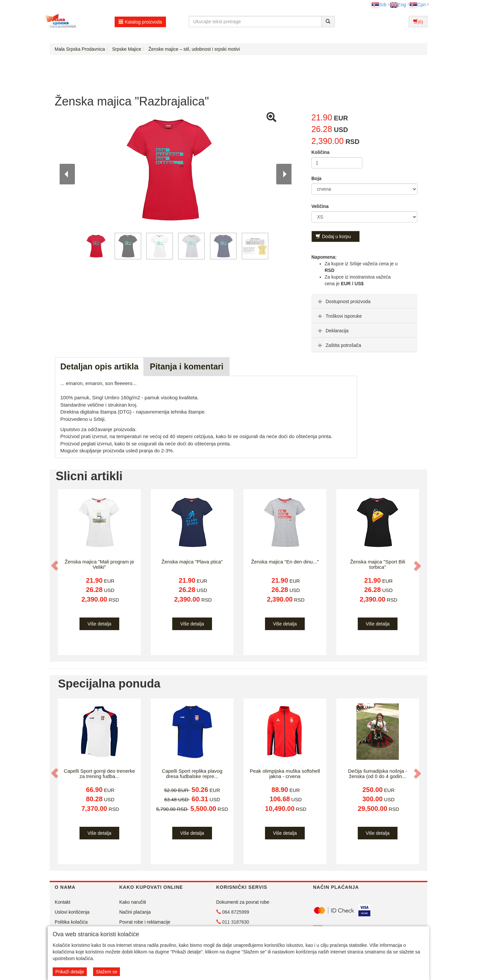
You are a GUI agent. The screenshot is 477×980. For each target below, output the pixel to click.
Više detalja (99, 624)
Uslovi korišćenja (72, 912)
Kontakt (62, 902)
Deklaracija (332, 331)
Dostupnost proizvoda (343, 301)
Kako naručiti (133, 902)
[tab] (364, 301)
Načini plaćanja (135, 912)
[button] (55, 566)
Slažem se (106, 972)
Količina (320, 152)
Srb (379, 5)
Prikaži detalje (70, 972)
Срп (418, 5)
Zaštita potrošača (339, 345)
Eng (398, 5)
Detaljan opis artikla (99, 366)
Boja (316, 178)
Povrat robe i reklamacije (145, 922)
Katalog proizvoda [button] (140, 22)
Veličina (320, 206)
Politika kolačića (71, 922)
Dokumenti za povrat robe (243, 902)
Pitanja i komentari (186, 366)
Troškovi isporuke (339, 316)
